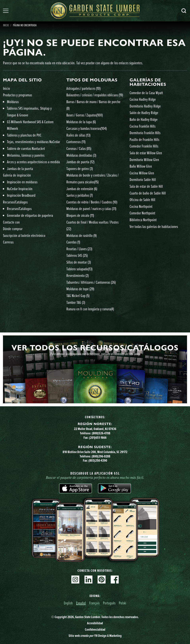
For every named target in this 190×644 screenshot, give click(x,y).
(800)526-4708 (101, 433)
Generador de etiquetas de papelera (30, 215)
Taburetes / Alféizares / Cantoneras (91, 282)
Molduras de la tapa (81, 122)
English (68, 603)
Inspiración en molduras (22, 182)
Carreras (8, 242)
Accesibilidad (95, 623)
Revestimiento (78, 275)
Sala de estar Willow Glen (146, 153)
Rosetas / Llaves (79, 249)
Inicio (6, 88)
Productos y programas (17, 95)
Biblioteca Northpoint (143, 220)
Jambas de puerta (80, 162)
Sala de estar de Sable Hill (146, 186)
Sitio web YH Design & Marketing (95, 636)
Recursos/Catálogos (15, 202)
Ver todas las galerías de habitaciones (154, 226)
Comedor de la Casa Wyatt (146, 93)
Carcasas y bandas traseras (87, 128)
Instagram (75, 580)
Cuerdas (73, 242)
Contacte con (11, 222)
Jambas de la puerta (20, 169)
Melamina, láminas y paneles (26, 155)
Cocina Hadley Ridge (143, 99)
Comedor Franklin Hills (144, 146)
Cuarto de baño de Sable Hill (148, 193)
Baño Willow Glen (141, 166)
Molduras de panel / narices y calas (91, 209)
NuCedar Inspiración (20, 189)
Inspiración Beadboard (21, 195)
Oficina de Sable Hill (142, 200)
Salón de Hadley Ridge (144, 113)
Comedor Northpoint (142, 213)
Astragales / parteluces (83, 88)
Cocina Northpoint (141, 206)
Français (94, 603)
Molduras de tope (80, 289)
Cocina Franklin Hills (142, 126)
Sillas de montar (79, 262)
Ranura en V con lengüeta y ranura (90, 309)
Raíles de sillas (78, 135)
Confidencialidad (95, 629)
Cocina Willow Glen (142, 173)
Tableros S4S (77, 255)
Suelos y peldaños (80, 195)
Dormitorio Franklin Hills (145, 133)
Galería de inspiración (17, 175)
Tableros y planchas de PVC (24, 135)
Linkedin (88, 580)
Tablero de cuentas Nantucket (26, 148)
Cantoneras (76, 142)
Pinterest (102, 580)
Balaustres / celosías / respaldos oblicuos (95, 95)
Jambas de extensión (82, 189)
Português (109, 603)
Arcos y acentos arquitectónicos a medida (33, 162)
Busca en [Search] (184, 11)
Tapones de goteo (80, 169)
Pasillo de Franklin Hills (144, 139)
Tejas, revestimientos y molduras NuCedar (33, 142)
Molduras (13, 102)
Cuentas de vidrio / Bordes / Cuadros (92, 202)
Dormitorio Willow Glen (144, 160)
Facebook (115, 580)
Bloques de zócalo (80, 215)
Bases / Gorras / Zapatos (85, 115)
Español (81, 603)
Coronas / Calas (79, 148)
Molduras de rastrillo (81, 235)
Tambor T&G (76, 302)
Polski (123, 603)
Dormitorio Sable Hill (143, 179)
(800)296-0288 (101, 456)
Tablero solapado (79, 269)
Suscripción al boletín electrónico (24, 235)
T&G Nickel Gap (78, 296)
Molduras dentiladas (81, 155)
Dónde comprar (13, 229)
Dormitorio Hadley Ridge (145, 106)
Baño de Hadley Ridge (144, 119)
